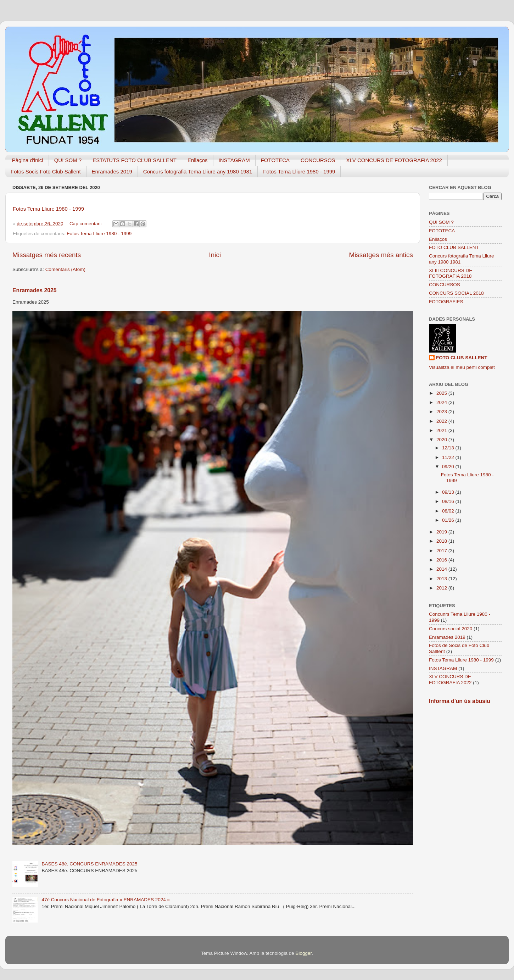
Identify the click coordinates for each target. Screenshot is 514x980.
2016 (442, 560)
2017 (442, 551)
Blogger (303, 953)
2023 (442, 412)
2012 (442, 588)
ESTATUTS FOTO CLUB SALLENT (135, 160)
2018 (442, 541)
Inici (215, 255)
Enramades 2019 (112, 171)
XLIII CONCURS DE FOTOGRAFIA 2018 (451, 273)
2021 (442, 430)
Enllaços (198, 160)
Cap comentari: (86, 224)
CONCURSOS (318, 160)
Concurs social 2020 (451, 629)
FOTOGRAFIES (446, 302)
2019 (442, 532)
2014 (442, 569)
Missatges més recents (47, 255)
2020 (442, 440)
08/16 (449, 501)
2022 (442, 421)
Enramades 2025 (35, 290)
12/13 (449, 448)
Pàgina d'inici (28, 160)
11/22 (449, 457)
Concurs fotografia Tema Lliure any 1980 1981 (198, 171)
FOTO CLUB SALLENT (454, 247)
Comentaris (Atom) (65, 269)
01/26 (449, 520)
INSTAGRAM (234, 160)
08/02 (449, 511)
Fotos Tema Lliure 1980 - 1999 (299, 171)
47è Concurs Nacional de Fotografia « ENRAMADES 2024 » (106, 900)
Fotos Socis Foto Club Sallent (46, 171)
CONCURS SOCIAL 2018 (456, 293)
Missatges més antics (381, 255)
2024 (442, 402)
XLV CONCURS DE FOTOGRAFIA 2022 (394, 160)
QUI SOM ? (68, 160)
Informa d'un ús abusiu (460, 701)
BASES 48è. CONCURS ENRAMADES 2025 (89, 864)
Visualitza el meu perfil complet (462, 367)
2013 (442, 579)
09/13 (449, 492)
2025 (442, 393)
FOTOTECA (275, 160)
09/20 (449, 467)
